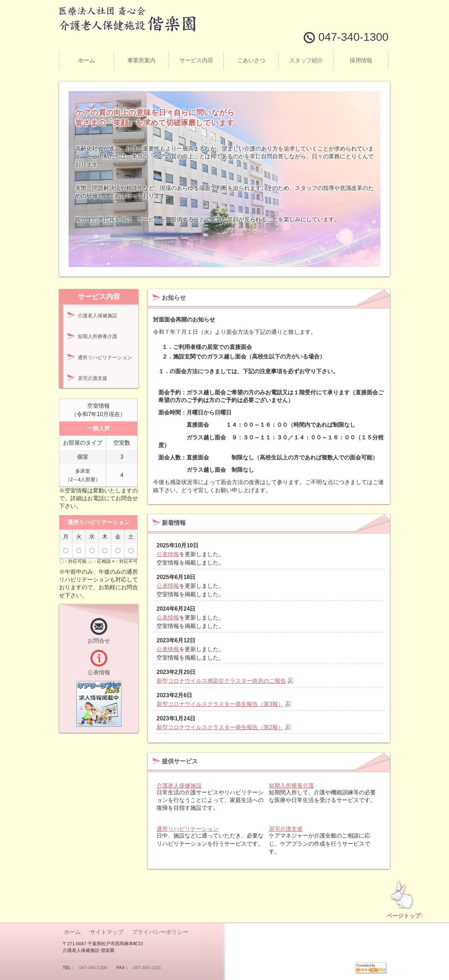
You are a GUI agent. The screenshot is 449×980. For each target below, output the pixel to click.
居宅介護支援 (286, 829)
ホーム (87, 60)
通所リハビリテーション (188, 829)
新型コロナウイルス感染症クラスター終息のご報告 (221, 681)
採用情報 (361, 60)
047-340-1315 (147, 968)
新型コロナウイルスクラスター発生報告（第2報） (220, 727)
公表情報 (168, 554)
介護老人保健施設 (179, 786)
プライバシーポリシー (159, 932)
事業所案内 (141, 60)
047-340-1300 (93, 968)
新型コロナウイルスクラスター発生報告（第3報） (220, 704)
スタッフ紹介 (306, 60)
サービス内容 (196, 60)
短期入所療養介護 (291, 786)
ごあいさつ (251, 60)
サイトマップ (106, 932)
